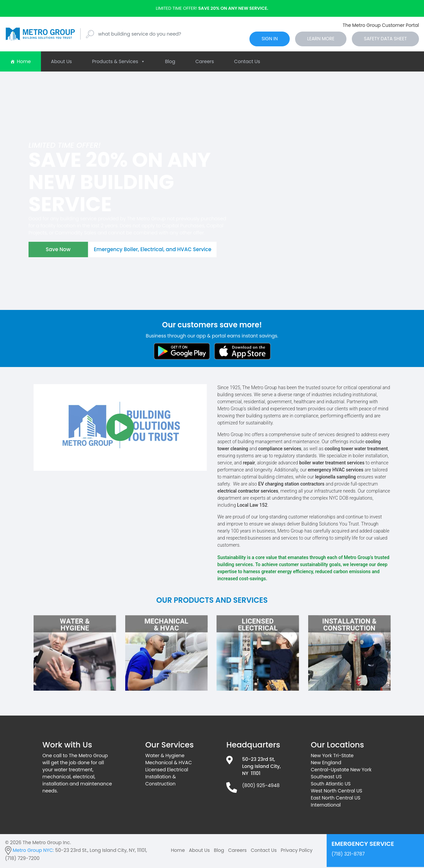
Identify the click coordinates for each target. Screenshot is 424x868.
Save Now (59, 252)
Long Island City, (261, 767)
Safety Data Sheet (383, 39)
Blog (170, 62)
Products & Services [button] (118, 62)
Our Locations (338, 746)
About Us (61, 62)
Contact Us (247, 62)
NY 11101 (251, 774)
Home (24, 62)
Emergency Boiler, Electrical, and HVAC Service (157, 252)
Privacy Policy (297, 851)
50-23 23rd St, (258, 760)
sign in (260, 39)
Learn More (314, 39)
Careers (205, 62)
